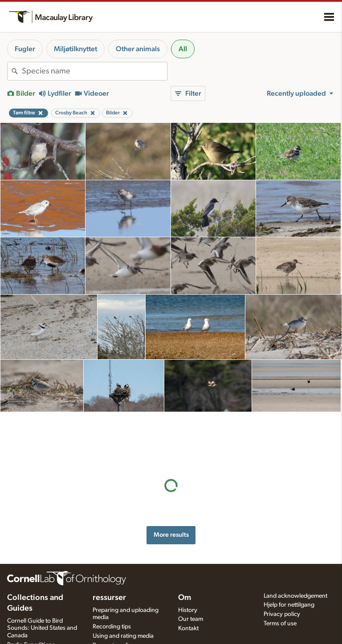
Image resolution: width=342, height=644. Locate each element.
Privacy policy (282, 598)
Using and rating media (123, 620)
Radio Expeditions (31, 629)
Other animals (138, 49)
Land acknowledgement (295, 580)
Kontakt (188, 612)
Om (185, 582)
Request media (112, 629)
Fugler (25, 49)
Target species (112, 639)
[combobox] (94, 71)
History (188, 594)
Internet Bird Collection (38, 638)
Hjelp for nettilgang (289, 589)
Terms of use (280, 608)
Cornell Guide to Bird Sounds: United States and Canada (42, 612)
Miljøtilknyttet (75, 49)
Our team (191, 603)
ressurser (109, 582)
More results (171, 483)
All (183, 49)
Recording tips (112, 611)
